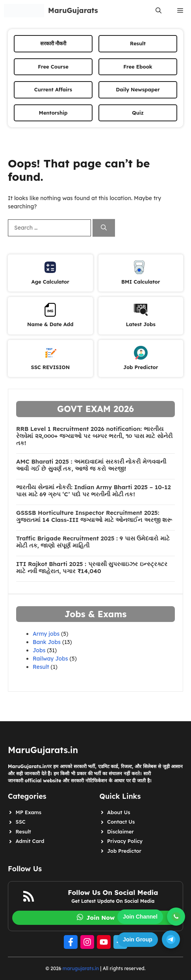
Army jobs (46, 634)
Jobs (39, 650)
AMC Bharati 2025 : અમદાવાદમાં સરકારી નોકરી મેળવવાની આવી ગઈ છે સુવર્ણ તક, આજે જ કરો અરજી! (91, 465)
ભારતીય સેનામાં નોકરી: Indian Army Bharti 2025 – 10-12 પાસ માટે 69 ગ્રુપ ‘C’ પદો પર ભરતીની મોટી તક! (94, 491)
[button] (159, 11)
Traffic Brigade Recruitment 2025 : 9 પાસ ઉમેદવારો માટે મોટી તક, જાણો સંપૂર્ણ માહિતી (93, 542)
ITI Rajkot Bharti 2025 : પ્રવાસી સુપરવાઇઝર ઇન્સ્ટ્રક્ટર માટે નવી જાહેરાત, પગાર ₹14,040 (92, 568)
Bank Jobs (47, 642)
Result (41, 667)
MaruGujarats (73, 10)
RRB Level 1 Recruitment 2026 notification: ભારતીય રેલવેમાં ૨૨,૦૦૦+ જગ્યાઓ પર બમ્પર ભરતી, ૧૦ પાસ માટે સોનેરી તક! (94, 436)
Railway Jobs (50, 659)
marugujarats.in (81, 968)
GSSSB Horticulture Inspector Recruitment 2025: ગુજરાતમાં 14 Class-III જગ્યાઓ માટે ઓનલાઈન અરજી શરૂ (94, 516)
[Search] (104, 228)
